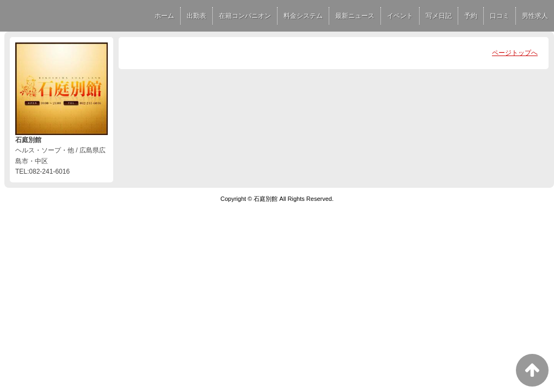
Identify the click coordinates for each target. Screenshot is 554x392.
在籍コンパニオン (245, 16)
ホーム (164, 16)
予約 (471, 16)
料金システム (303, 16)
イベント (400, 16)
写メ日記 (439, 16)
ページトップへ (515, 53)
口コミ (500, 16)
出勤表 (196, 16)
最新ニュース (355, 16)
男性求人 (535, 16)
